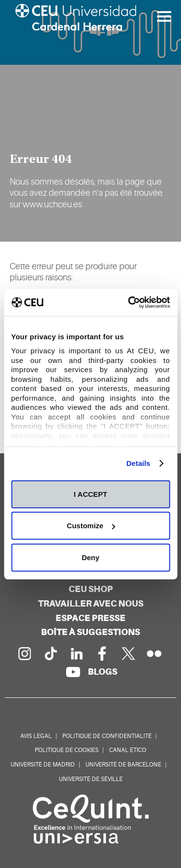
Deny (90, 557)
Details (139, 463)
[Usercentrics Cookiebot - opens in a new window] (129, 303)
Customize (91, 526)
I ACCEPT (90, 494)
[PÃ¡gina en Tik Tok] (50, 653)
